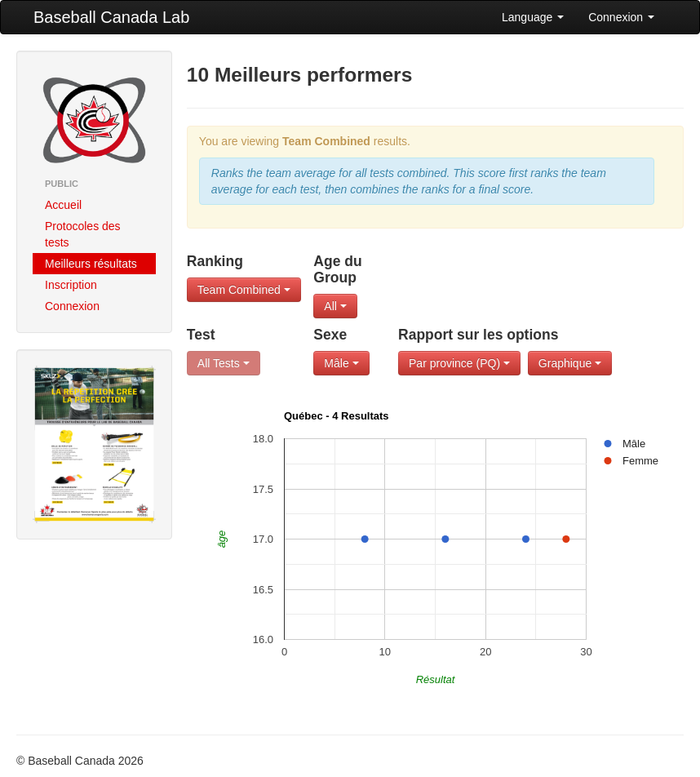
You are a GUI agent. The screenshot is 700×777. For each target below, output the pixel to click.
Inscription (71, 285)
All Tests (224, 363)
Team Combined (244, 290)
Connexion (621, 17)
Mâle (341, 363)
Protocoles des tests (83, 234)
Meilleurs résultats (91, 264)
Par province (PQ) (459, 363)
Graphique (570, 363)
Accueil (63, 205)
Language (533, 17)
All (335, 306)
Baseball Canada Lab (111, 17)
